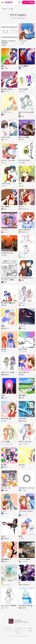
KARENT (30, 631)
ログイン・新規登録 (28, 2)
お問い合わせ (18, 631)
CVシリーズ (24, 631)
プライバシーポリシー (8, 631)
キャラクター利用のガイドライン (20, 628)
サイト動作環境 (7, 628)
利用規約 (30, 628)
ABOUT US (18, 633)
